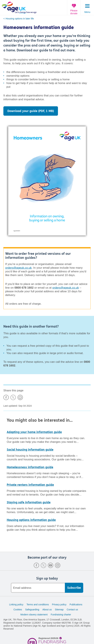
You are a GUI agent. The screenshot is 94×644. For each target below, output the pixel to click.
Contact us (72, 610)
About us (47, 610)
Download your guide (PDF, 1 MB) (31, 111)
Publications (76, 604)
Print (20, 397)
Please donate (74, 12)
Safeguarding (32, 610)
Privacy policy (59, 604)
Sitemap (59, 610)
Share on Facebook (6, 397)
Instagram (58, 565)
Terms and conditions (38, 604)
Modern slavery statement (34, 615)
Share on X (13, 397)
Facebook (36, 565)
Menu (87, 12)
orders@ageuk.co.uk (18, 268)
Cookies (18, 610)
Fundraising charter (61, 615)
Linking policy (16, 604)
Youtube (51, 565)
